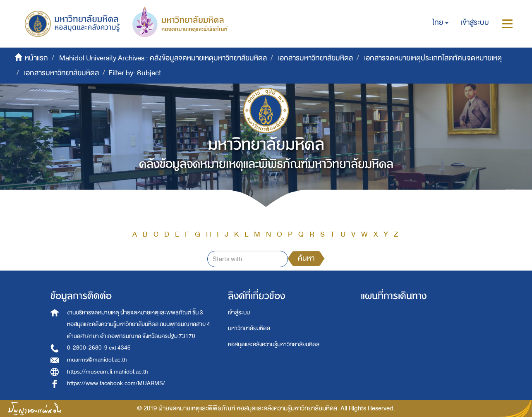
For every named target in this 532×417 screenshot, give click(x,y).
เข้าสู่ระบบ (239, 313)
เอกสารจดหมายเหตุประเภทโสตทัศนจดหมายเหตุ (433, 58)
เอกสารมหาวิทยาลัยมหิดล (315, 58)
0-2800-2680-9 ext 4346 (99, 348)
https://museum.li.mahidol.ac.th (108, 372)
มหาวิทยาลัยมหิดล (249, 328)
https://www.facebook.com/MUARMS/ (116, 383)
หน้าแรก (36, 58)
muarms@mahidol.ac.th (97, 360)
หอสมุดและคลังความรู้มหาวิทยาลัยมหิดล (274, 344)
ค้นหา (306, 258)
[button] (440, 23)
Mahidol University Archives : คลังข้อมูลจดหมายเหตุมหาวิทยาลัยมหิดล (163, 58)
